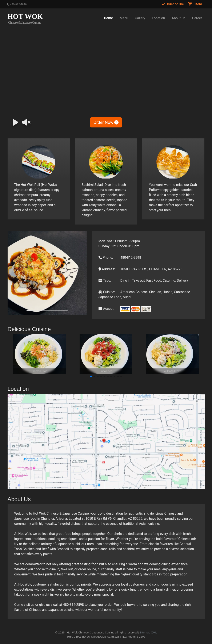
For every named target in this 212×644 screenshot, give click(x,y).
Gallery (140, 18)
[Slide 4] (51, 311)
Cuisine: (107, 292)
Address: (107, 269)
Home (109, 18)
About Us (179, 18)
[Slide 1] (30, 311)
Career (197, 18)
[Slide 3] (44, 311)
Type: (105, 281)
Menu (124, 18)
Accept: (107, 309)
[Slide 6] (64, 311)
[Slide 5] (57, 311)
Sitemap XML (148, 632)
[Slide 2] (37, 311)
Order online (173, 4)
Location (159, 18)
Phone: (106, 258)
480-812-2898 (17, 4)
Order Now (106, 122)
